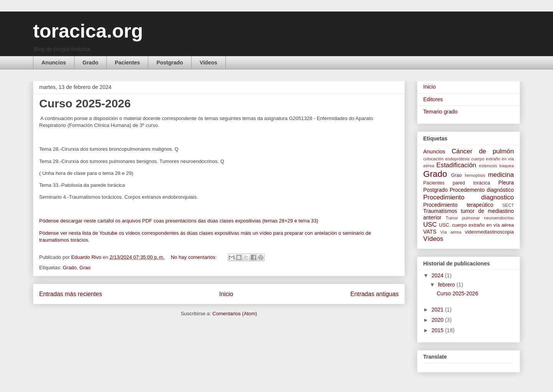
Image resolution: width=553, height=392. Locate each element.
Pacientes (127, 63)
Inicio (226, 294)
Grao (85, 268)
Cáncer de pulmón (483, 151)
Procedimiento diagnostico (469, 197)
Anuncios (54, 63)
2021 (438, 310)
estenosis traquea (496, 166)
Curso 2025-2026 (85, 103)
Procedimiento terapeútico (458, 205)
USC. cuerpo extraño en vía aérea (476, 225)
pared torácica (472, 183)
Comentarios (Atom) (235, 314)
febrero (447, 285)
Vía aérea (451, 232)
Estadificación (456, 165)
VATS (430, 232)
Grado (90, 63)
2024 (438, 275)
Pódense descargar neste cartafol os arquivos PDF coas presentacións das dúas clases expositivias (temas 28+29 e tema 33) (179, 221)
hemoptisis (475, 175)
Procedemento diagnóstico (482, 190)
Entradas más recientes (71, 294)
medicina (501, 175)
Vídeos (209, 63)
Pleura (506, 183)
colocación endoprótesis (446, 159)
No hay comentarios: (195, 257)
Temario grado (440, 112)
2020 (438, 320)
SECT (508, 205)
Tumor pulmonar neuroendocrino (480, 218)
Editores (433, 99)
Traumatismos (440, 211)
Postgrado (170, 63)
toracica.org (88, 31)
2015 (438, 330)
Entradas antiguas (374, 294)
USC (430, 225)
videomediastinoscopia (489, 232)
